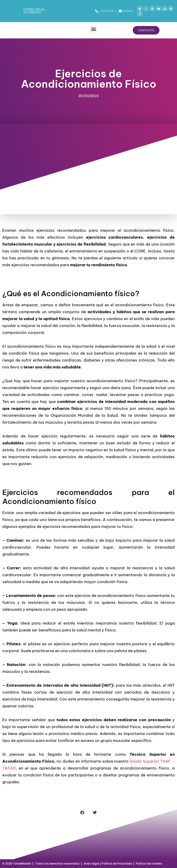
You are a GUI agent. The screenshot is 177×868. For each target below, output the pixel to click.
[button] (94, 29)
